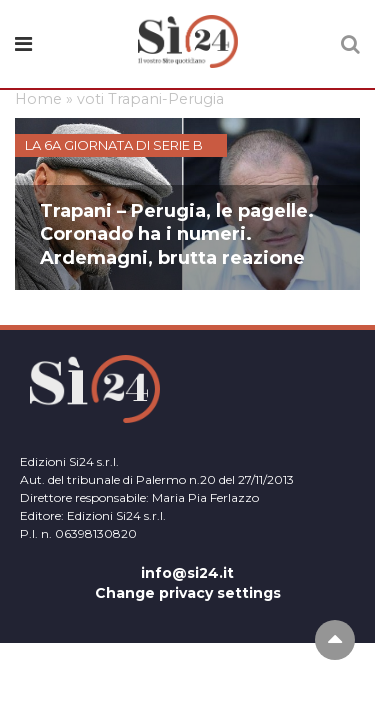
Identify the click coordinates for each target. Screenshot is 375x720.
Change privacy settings (188, 593)
